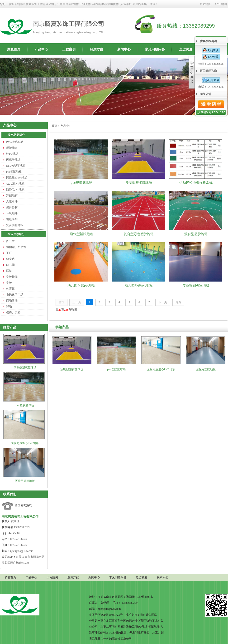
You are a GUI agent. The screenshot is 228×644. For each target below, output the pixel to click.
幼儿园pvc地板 (15, 183)
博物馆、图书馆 (16, 247)
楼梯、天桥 (13, 312)
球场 (9, 307)
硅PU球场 (12, 154)
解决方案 (96, 49)
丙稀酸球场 (13, 160)
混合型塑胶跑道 (196, 234)
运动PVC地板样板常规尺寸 (196, 183)
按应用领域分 (16, 234)
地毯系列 (12, 219)
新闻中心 (124, 49)
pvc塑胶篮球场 (25, 405)
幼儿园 (10, 265)
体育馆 (10, 289)
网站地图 (205, 4)
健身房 (10, 259)
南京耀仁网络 (148, 615)
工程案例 (69, 49)
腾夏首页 (14, 49)
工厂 (9, 253)
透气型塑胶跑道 (81, 234)
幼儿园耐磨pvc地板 (81, 285)
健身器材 (12, 207)
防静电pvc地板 (15, 189)
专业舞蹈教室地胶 (196, 285)
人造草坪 (12, 201)
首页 (54, 126)
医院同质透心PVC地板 (25, 443)
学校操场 (12, 277)
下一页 (163, 302)
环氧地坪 (12, 213)
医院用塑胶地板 (25, 481)
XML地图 (221, 4)
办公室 (10, 241)
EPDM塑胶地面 (16, 166)
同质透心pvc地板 (17, 178)
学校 (9, 283)
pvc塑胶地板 (14, 172)
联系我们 (10, 494)
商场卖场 (12, 301)
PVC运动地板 (15, 142)
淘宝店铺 (205, 94)
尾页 (178, 302)
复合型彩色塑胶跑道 (139, 234)
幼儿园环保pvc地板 (139, 285)
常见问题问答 (155, 49)
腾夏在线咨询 (208, 41)
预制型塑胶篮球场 (25, 367)
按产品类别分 (16, 135)
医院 (9, 271)
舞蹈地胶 (12, 195)
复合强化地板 (15, 225)
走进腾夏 (186, 49)
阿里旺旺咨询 (208, 71)
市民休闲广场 (15, 295)
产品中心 (41, 49)
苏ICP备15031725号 (111, 615)
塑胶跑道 (12, 148)
